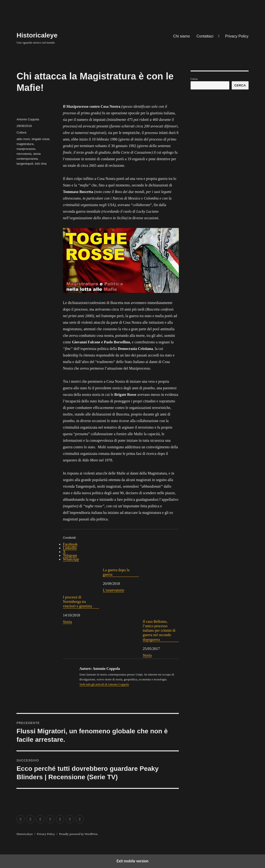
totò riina (41, 164)
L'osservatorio (113, 590)
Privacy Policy (237, 36)
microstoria (24, 154)
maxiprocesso (26, 149)
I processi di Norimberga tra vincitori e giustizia (81, 588)
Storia (67, 622)
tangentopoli (25, 164)
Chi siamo (182, 36)
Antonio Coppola (28, 119)
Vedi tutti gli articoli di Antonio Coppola (104, 684)
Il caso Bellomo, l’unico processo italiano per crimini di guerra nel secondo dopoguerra (161, 605)
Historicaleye (37, 35)
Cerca (194, 79)
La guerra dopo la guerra (116, 572)
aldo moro (23, 139)
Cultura (21, 132)
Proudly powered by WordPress (78, 834)
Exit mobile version (132, 861)
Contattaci (205, 36)
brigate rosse (40, 139)
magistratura (25, 144)
